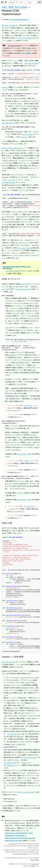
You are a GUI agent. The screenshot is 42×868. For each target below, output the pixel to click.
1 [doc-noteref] (19, 432)
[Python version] (13, 2)
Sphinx (33, 866)
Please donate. (35, 860)
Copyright (12, 844)
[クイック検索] (28, 2)
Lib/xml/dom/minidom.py (20, 20)
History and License (21, 854)
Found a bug (35, 864)
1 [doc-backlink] (3, 820)
